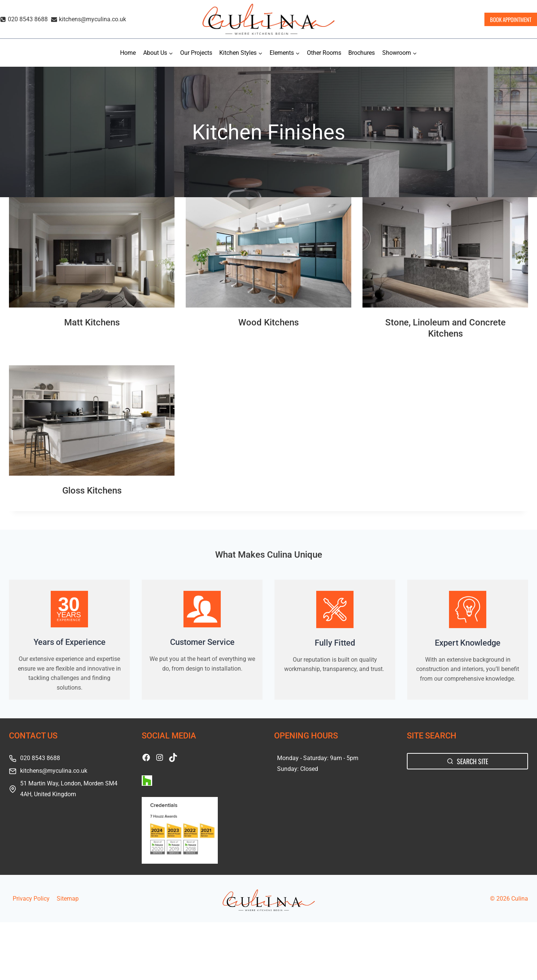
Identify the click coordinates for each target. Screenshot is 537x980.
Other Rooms (324, 53)
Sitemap (68, 899)
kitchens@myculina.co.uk (54, 771)
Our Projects (196, 53)
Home (128, 53)
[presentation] (92, 252)
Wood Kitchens (268, 322)
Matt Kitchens (92, 322)
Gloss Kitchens (92, 491)
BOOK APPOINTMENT (511, 19)
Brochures (362, 53)
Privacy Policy (31, 899)
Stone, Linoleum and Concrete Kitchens (445, 328)
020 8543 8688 (40, 758)
